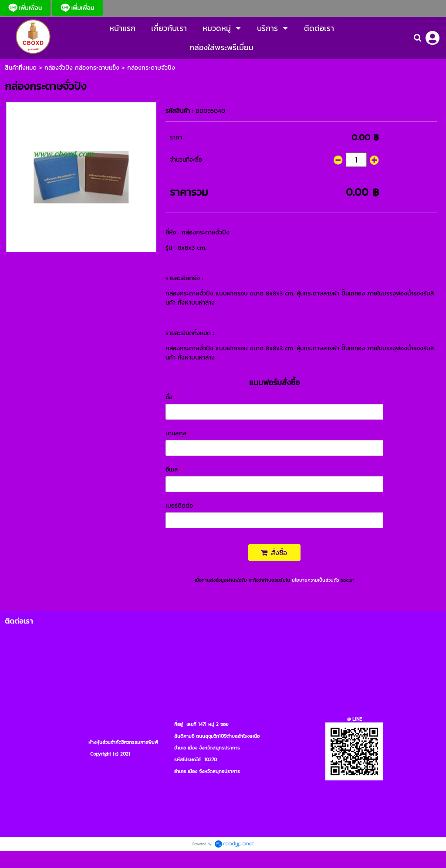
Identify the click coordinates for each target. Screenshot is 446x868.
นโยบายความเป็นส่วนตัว (315, 580)
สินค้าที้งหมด (21, 68)
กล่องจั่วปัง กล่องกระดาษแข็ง (82, 68)
